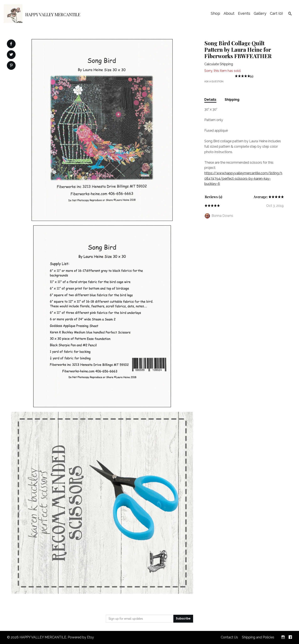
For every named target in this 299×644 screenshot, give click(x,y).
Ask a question (214, 82)
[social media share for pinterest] (11, 66)
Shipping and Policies (258, 637)
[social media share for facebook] (11, 44)
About (229, 13)
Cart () (276, 13)
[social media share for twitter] (11, 55)
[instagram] (283, 637)
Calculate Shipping (219, 64)
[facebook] (290, 637)
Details (210, 100)
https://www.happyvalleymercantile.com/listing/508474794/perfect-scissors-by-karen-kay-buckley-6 (243, 178)
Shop (215, 13)
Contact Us (229, 637)
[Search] (290, 14)
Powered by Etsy (81, 637)
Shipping (232, 100)
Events (244, 13)
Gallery (260, 13)
